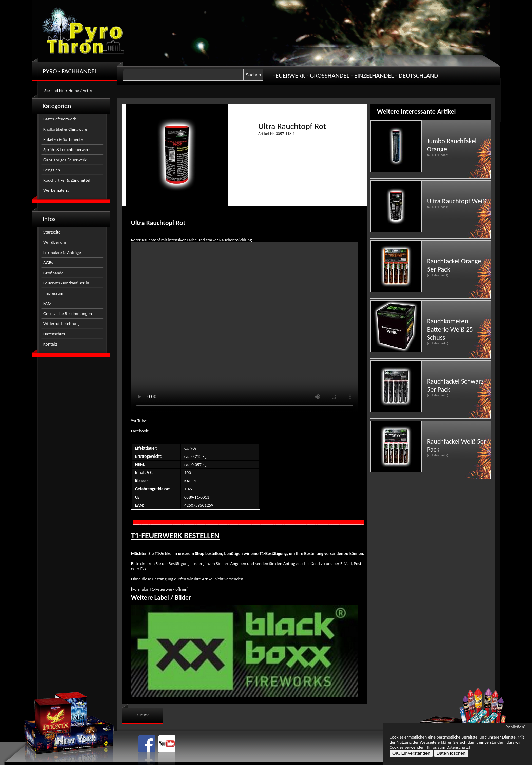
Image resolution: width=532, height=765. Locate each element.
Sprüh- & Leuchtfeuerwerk (67, 150)
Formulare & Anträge (62, 252)
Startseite (52, 232)
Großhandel (54, 273)
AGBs (48, 263)
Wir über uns (55, 242)
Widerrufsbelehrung (62, 324)
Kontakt (50, 344)
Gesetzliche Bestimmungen (68, 313)
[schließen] (515, 727)
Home (74, 90)
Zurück (142, 715)
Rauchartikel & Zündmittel (67, 180)
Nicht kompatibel (245, 328)
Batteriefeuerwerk (60, 119)
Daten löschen (451, 753)
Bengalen (52, 170)
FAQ (47, 303)
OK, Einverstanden (411, 753)
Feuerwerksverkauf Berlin (66, 283)
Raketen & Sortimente (63, 139)
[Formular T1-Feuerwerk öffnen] (160, 589)
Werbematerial (57, 190)
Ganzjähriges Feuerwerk (65, 160)
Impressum (53, 293)
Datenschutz (54, 334)
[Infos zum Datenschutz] (448, 747)
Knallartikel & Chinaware (65, 129)
